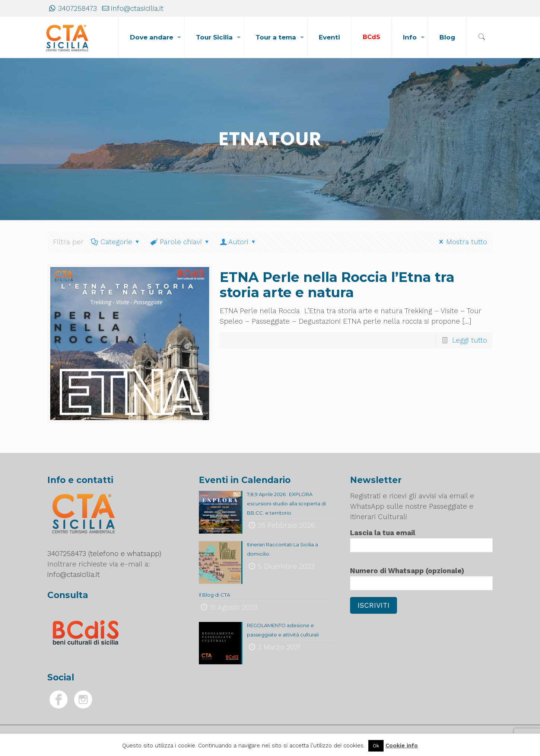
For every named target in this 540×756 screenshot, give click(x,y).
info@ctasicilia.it (137, 8)
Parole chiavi (180, 242)
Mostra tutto (462, 242)
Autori (239, 242)
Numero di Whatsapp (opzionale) (421, 578)
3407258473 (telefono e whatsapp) (104, 554)
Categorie (116, 242)
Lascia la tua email (421, 540)
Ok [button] (376, 746)
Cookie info (402, 746)
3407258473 (77, 8)
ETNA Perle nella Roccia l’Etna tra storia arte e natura (337, 285)
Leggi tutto (470, 340)
